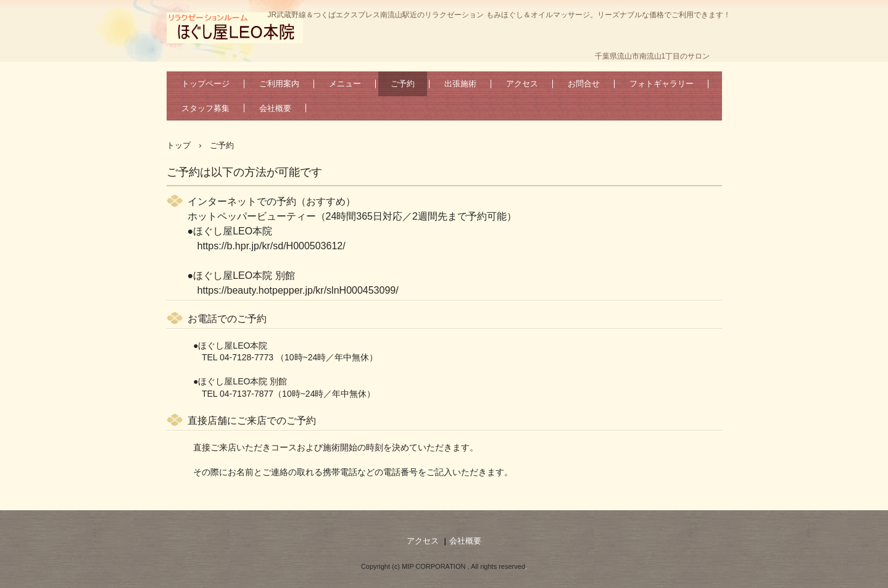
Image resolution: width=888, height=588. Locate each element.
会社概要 (275, 108)
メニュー (345, 84)
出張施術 (460, 84)
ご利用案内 (279, 84)
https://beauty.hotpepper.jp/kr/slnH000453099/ (298, 290)
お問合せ (584, 84)
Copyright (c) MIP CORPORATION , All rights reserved (443, 566)
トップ (179, 145)
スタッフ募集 (205, 108)
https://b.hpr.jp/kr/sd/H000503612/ (272, 246)
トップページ (205, 84)
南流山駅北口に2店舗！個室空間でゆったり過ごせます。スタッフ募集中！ (235, 28)
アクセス (522, 84)
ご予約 (403, 84)
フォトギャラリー (662, 84)
